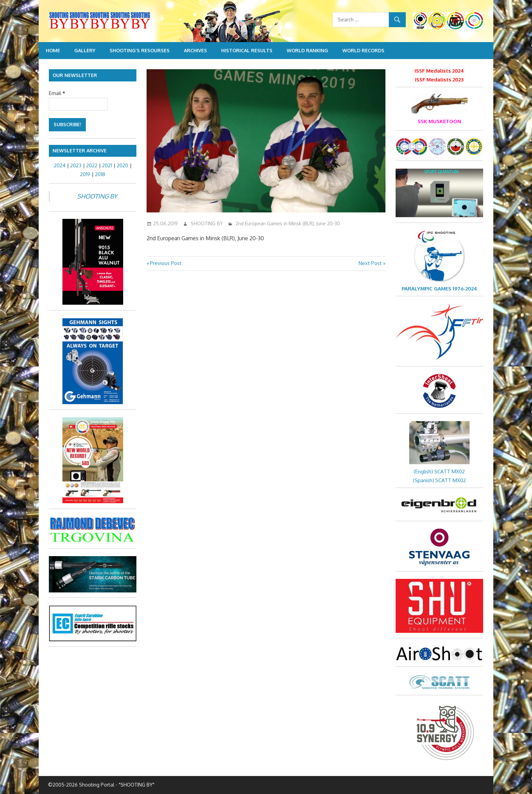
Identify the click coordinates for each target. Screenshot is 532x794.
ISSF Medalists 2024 (439, 71)
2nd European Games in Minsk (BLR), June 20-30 (288, 223)
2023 (76, 165)
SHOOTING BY (207, 223)
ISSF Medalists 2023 (439, 80)
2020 (122, 165)
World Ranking (307, 50)
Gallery (85, 50)
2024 (60, 165)
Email (57, 93)
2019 (85, 174)
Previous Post (166, 263)
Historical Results (247, 50)
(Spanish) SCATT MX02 (439, 480)
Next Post (370, 263)
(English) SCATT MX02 (439, 471)
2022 (92, 165)
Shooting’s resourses (140, 50)
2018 (100, 174)
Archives (195, 50)
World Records (363, 50)
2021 (107, 165)
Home (53, 50)
